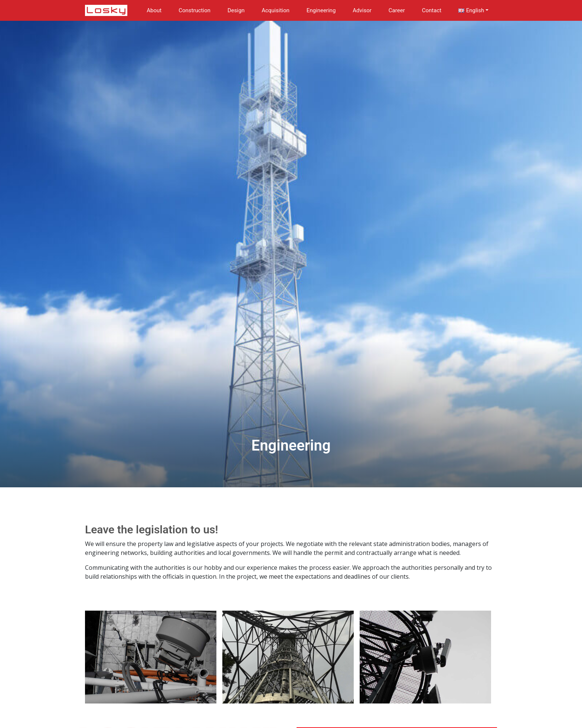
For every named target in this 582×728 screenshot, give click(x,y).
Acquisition (276, 10)
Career (397, 10)
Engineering (321, 10)
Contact (432, 10)
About (154, 10)
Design (236, 10)
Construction (194, 10)
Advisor (362, 10)
